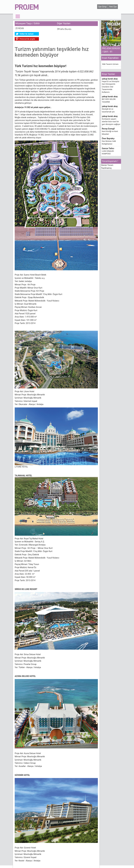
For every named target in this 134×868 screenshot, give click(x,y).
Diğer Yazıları (64, 23)
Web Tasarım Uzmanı (110, 64)
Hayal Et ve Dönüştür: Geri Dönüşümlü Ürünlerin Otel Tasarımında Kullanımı (111, 87)
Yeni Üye (113, 7)
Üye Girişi (102, 7)
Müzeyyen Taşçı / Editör (28, 23)
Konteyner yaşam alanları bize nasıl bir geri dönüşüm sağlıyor (111, 122)
